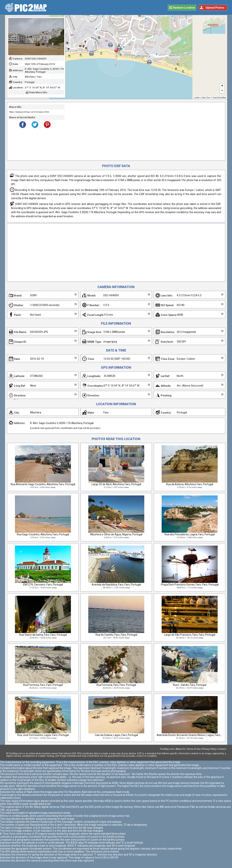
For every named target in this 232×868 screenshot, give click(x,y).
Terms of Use (194, 749)
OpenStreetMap (220, 98)
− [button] (222, 91)
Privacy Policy (209, 749)
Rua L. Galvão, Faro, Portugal (190, 685)
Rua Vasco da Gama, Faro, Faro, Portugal (43, 635)
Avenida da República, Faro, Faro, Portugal (116, 585)
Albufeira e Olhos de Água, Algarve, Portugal (116, 534)
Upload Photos (215, 8)
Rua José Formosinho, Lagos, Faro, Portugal (43, 735)
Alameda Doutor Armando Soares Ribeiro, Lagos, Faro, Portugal (194, 735)
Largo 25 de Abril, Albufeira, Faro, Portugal (116, 484)
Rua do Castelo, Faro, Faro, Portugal (116, 635)
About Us (180, 749)
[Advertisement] (144, 131)
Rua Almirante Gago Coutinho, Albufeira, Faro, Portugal (43, 484)
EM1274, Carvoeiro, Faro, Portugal (43, 585)
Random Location (184, 8)
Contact (222, 749)
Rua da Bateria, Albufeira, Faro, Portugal (190, 484)
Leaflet (197, 98)
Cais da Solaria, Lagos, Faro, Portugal (116, 735)
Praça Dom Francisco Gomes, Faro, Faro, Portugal (190, 585)
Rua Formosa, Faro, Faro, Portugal (43, 685)
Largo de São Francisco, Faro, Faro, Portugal (190, 635)
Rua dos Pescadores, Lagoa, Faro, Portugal (190, 534)
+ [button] (222, 86)
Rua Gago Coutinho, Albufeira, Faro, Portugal (43, 534)
